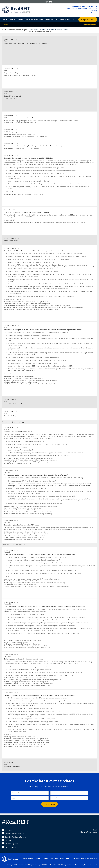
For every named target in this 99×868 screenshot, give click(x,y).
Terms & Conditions (62, 858)
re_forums (7, 830)
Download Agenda (89, 25)
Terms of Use (48, 858)
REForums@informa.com (88, 832)
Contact (31, 858)
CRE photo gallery (10, 844)
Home (25, 858)
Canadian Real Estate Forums (14, 833)
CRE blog (7, 840)
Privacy (39, 858)
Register (85, 20)
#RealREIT (15, 822)
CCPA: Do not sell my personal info (84, 858)
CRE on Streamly (9, 847)
